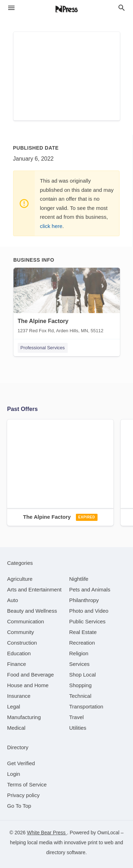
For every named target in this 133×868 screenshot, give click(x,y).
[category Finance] (16, 664)
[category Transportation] (86, 706)
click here (51, 226)
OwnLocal (108, 833)
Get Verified (21, 763)
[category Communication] (26, 621)
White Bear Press (47, 833)
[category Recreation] (82, 643)
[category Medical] (16, 728)
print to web (100, 842)
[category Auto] (13, 600)
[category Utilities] (78, 728)
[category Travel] (76, 717)
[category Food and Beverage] (31, 675)
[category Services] (79, 664)
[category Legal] (14, 706)
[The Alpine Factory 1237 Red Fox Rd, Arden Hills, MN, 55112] (67, 302)
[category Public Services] (87, 621)
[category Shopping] (80, 685)
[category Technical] (80, 696)
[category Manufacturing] (24, 717)
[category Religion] (79, 653)
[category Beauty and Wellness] (32, 611)
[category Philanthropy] (84, 600)
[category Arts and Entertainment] (34, 589)
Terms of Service (27, 784)
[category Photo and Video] (89, 611)
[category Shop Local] (82, 675)
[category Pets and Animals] (90, 589)
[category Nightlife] (79, 579)
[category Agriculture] (20, 579)
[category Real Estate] (83, 632)
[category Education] (19, 653)
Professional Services (43, 348)
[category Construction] (22, 643)
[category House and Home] (28, 685)
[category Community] (21, 632)
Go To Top (19, 806)
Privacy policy (23, 795)
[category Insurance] (19, 696)
